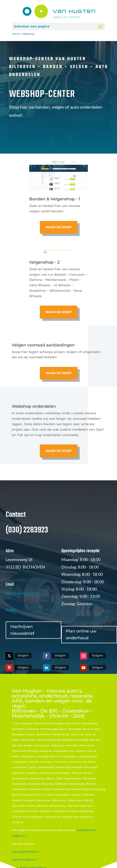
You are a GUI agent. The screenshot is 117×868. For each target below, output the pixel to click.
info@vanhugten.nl (22, 608)
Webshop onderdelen (34, 406)
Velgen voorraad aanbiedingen (43, 345)
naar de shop (59, 373)
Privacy (11, 626)
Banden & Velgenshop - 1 (55, 199)
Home (16, 34)
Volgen (23, 671)
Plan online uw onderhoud (81, 650)
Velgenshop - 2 (44, 262)
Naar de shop (59, 227)
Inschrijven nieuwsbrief (22, 645)
